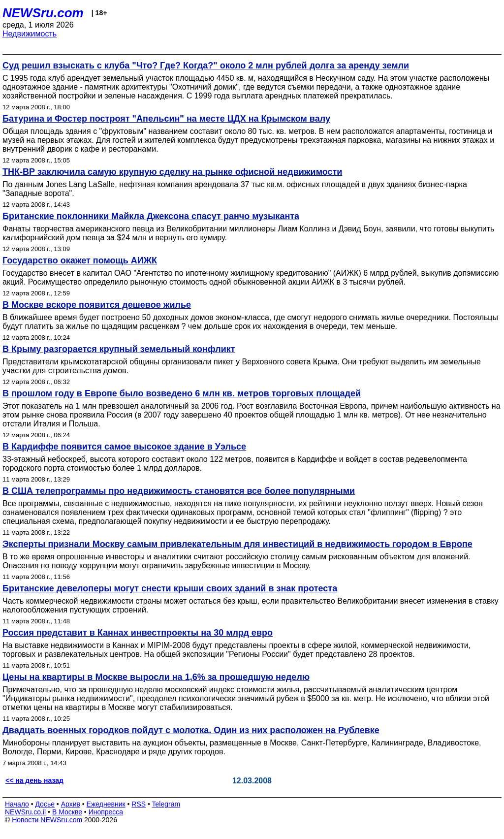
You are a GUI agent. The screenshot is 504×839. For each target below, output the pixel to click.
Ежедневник (106, 804)
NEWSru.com (43, 13)
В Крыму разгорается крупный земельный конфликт (119, 349)
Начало (17, 804)
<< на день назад (34, 780)
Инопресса (106, 812)
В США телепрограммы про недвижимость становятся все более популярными (179, 491)
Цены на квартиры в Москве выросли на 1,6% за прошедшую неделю (156, 677)
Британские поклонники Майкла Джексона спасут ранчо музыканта (151, 216)
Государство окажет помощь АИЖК (80, 260)
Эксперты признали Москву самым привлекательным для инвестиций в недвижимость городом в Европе (237, 544)
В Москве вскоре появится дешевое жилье (97, 305)
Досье (45, 804)
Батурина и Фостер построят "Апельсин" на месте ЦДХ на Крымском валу (166, 119)
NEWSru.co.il (25, 812)
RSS (139, 804)
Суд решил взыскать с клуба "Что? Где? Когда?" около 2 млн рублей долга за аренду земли (206, 65)
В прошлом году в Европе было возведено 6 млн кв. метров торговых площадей (182, 393)
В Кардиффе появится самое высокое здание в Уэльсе (124, 447)
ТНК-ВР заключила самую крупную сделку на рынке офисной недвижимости (172, 172)
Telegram (166, 804)
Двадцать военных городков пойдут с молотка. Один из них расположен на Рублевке (191, 730)
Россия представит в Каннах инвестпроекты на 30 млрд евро (138, 633)
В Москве (67, 812)
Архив (71, 804)
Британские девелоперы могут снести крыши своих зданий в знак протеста (170, 588)
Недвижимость (30, 34)
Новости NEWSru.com (47, 820)
